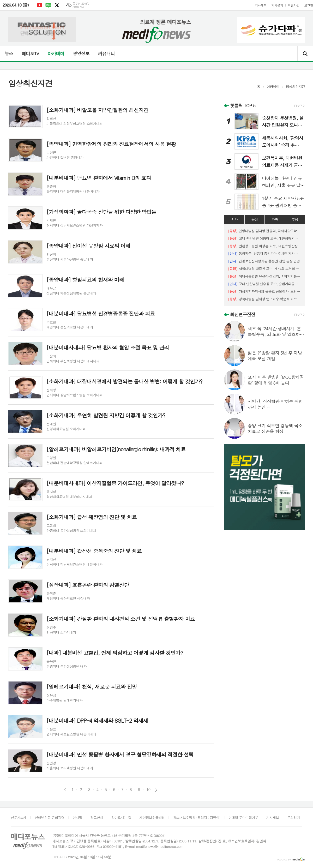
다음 (156, 790)
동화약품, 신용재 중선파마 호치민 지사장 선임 (264, 253)
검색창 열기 (305, 54)
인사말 (77, 818)
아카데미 (56, 53)
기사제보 (261, 5)
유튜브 (40, 5)
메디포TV (30, 53)
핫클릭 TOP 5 (243, 105)
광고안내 (97, 818)
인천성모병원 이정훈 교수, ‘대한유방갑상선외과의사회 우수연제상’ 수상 (264, 246)
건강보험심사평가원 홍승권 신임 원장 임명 (264, 261)
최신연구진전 (243, 314)
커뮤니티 (106, 53)
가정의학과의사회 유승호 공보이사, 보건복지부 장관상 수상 (264, 291)
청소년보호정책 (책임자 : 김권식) (197, 818)
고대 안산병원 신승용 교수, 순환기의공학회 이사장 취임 (264, 284)
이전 (65, 790)
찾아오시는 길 (121, 818)
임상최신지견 (295, 86)
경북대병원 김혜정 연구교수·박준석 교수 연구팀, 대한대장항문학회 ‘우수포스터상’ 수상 (264, 299)
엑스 (57, 5)
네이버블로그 (48, 5)
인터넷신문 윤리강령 (50, 818)
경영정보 (81, 53)
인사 (234, 219)
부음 (295, 219)
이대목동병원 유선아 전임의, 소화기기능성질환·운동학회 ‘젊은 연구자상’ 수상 (264, 276)
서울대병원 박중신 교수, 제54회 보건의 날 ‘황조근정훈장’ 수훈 (264, 269)
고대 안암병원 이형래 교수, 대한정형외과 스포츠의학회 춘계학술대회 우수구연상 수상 (264, 238)
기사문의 (277, 5)
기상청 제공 (78, 7)
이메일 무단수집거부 (243, 818)
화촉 (275, 219)
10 (148, 789)
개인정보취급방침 (152, 818)
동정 (255, 219)
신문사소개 (19, 818)
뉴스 (9, 53)
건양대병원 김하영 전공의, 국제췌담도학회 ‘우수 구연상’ (264, 231)
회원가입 (294, 5)
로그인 (309, 5)
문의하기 (294, 818)
